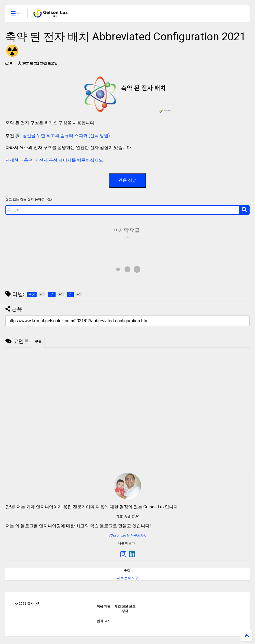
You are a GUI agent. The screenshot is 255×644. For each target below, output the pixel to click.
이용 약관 (104, 606)
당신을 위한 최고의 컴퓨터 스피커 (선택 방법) (66, 136)
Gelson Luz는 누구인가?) (128, 535)
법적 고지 (104, 621)
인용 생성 (127, 180)
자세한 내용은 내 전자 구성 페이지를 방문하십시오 (54, 160)
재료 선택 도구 (128, 578)
